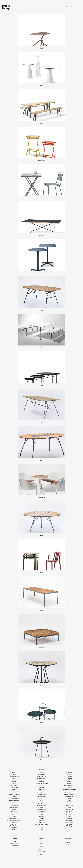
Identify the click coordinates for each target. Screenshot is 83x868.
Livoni (42, 800)
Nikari (41, 830)
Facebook (68, 844)
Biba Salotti (14, 785)
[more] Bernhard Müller (42, 824)
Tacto (69, 804)
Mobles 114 (42, 822)
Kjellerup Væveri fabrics (41, 784)
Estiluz (14, 815)
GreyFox (14, 824)
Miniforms (41, 817)
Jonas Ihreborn (41, 778)
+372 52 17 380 (42, 851)
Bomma (14, 793)
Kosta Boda (42, 787)
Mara (41, 807)
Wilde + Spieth (69, 822)
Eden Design (14, 811)
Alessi (14, 774)
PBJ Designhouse (69, 785)
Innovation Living (42, 776)
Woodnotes (69, 824)
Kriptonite (41, 789)
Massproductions (41, 809)
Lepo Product (41, 796)
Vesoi (69, 817)
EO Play (14, 813)
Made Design (42, 804)
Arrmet (14, 782)
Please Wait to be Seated (69, 789)
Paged (69, 784)
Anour (14, 778)
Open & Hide (69, 780)
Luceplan (42, 802)
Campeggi (14, 796)
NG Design (69, 773)
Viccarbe (69, 818)
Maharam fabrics (41, 806)
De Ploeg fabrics (14, 807)
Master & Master (42, 811)
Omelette (69, 778)
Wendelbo (69, 820)
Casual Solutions (14, 800)
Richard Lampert (69, 795)
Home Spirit (14, 828)
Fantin (14, 817)
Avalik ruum (15, 846)
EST (67, 7)
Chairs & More (14, 802)
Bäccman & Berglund (14, 795)
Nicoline (69, 774)
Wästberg (69, 826)
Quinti (69, 791)
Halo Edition (14, 826)
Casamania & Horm (14, 798)
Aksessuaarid (15, 844)
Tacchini (69, 802)
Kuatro (41, 791)
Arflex (14, 780)
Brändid (41, 769)
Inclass (41, 773)
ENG (71, 7)
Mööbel (15, 838)
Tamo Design (69, 806)
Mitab (42, 818)
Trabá (69, 807)
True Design (69, 809)
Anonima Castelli (14, 776)
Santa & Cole (69, 796)
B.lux (14, 789)
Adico (14, 773)
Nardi (41, 828)
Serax (69, 798)
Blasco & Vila (14, 787)
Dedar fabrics (14, 806)
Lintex (41, 798)
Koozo (41, 785)
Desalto (14, 809)
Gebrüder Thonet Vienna (14, 820)
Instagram (68, 842)
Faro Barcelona (14, 818)
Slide (69, 800)
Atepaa (14, 784)
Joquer (41, 780)
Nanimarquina (41, 826)
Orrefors (69, 782)
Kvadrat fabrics (41, 793)
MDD (41, 815)
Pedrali (69, 787)
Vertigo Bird (69, 815)
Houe (14, 830)
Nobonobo (69, 776)
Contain (14, 804)
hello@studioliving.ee (41, 850)
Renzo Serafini (69, 793)
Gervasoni (14, 822)
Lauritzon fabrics (42, 795)
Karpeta (42, 782)
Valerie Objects (69, 813)
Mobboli (42, 820)
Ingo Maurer (41, 774)
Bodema (14, 791)
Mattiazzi (41, 813)
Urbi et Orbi (69, 811)
